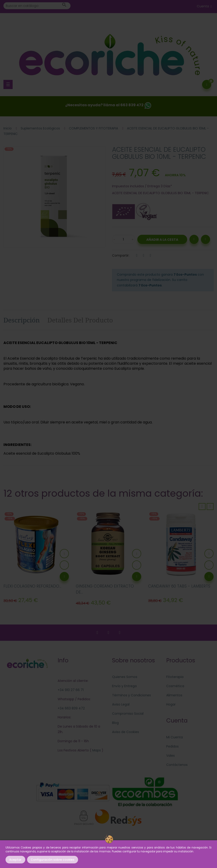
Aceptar (15, 860)
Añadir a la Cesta (162, 240)
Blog (115, 723)
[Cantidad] (124, 239)
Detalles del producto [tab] (80, 320)
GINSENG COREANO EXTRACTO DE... (105, 589)
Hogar (171, 704)
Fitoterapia (175, 677)
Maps (96, 750)
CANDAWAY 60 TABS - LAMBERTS (179, 586)
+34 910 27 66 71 (71, 690)
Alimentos (174, 695)
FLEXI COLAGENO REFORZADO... (32, 586)
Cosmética (175, 686)
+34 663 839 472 (71, 708)
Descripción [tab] (22, 320)
